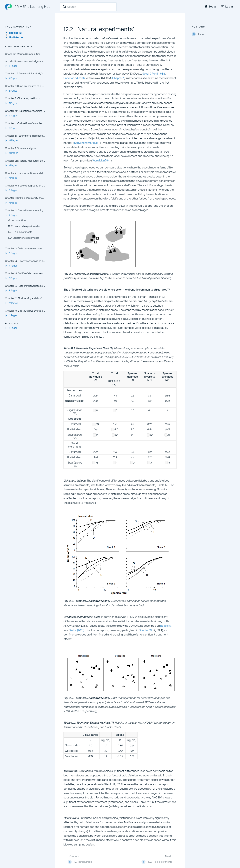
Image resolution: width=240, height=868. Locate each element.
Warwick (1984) (101, 160)
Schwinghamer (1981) (87, 143)
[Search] (64, 7)
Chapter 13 (145, 630)
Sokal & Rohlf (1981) (154, 74)
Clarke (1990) (77, 630)
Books (210, 7)
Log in (227, 7)
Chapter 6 (118, 78)
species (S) (16, 33)
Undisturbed (17, 37)
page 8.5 (166, 626)
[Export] (213, 34)
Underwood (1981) (74, 78)
